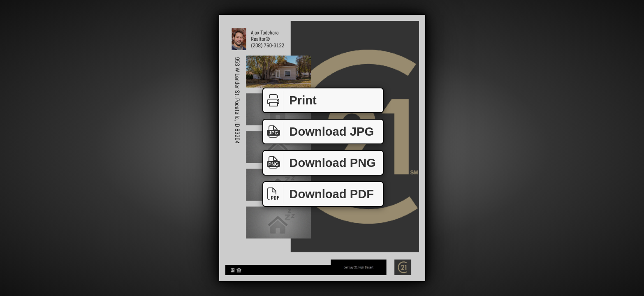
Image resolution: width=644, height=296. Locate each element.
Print (290, 101)
